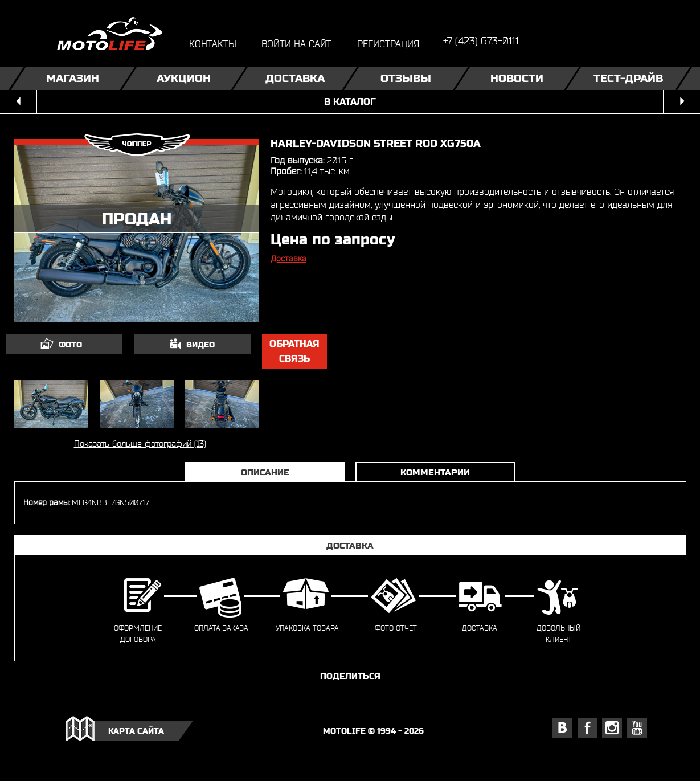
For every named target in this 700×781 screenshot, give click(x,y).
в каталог (350, 102)
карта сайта (136, 731)
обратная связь (294, 351)
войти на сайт (296, 44)
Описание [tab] (265, 472)
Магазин (73, 78)
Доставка (294, 78)
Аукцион (184, 78)
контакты (213, 44)
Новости (517, 78)
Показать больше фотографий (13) (140, 443)
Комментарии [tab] (435, 472)
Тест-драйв (628, 78)
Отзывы (406, 78)
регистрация (388, 44)
